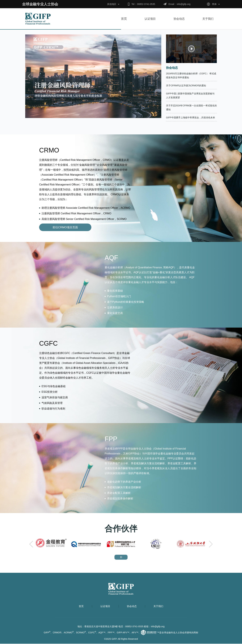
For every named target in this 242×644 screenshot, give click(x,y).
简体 (214, 4)
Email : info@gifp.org (179, 4)
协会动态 (180, 19)
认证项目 (150, 19)
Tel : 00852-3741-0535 (143, 4)
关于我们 (209, 19)
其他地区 (112, 4)
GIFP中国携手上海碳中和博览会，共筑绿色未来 (191, 118)
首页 (124, 19)
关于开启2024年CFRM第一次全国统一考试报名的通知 (191, 107)
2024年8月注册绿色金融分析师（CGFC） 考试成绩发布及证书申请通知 (191, 75)
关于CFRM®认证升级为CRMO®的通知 (186, 86)
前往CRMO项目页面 (55, 227)
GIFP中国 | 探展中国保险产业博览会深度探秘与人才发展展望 (190, 96)
